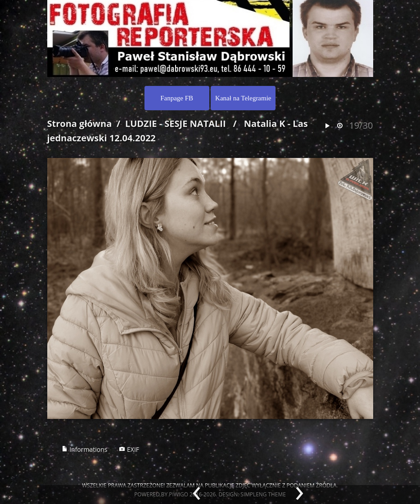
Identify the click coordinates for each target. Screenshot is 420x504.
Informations (85, 449)
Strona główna (80, 124)
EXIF (129, 449)
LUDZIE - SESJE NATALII (176, 124)
